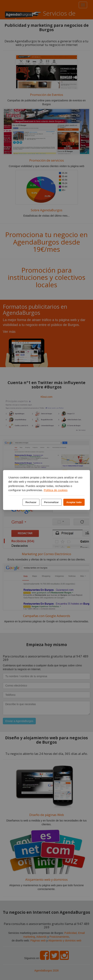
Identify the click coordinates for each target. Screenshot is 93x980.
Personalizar (51, 502)
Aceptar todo (74, 502)
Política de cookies (56, 490)
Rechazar (31, 502)
